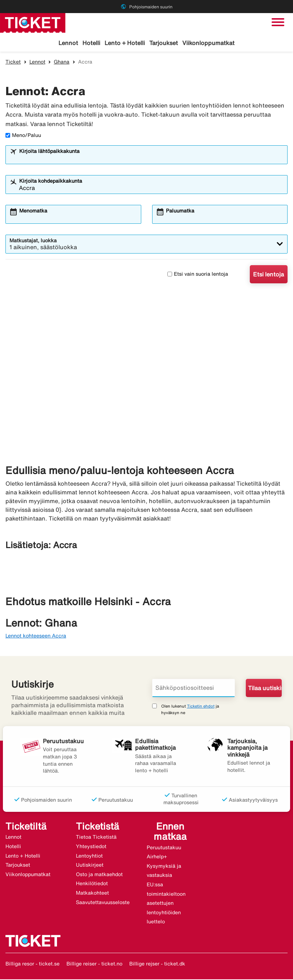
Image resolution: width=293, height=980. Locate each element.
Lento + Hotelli (125, 43)
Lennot (68, 43)
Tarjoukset (164, 43)
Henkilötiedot (92, 884)
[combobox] (151, 159)
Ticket (13, 63)
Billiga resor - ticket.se (32, 965)
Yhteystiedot (91, 847)
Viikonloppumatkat (208, 43)
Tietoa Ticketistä (96, 838)
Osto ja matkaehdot (99, 875)
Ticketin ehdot (201, 707)
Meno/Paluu (23, 136)
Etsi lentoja (268, 275)
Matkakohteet (92, 894)
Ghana (62, 63)
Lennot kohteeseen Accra (36, 637)
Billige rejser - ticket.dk (157, 965)
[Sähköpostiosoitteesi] (194, 689)
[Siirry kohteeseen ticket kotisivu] (33, 22)
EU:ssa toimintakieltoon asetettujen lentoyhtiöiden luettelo (166, 904)
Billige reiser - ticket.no (94, 965)
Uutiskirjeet (90, 866)
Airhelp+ (157, 858)
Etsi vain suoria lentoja (198, 275)
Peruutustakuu (164, 848)
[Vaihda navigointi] (278, 22)
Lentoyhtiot (89, 857)
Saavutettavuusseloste (103, 903)
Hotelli (91, 43)
